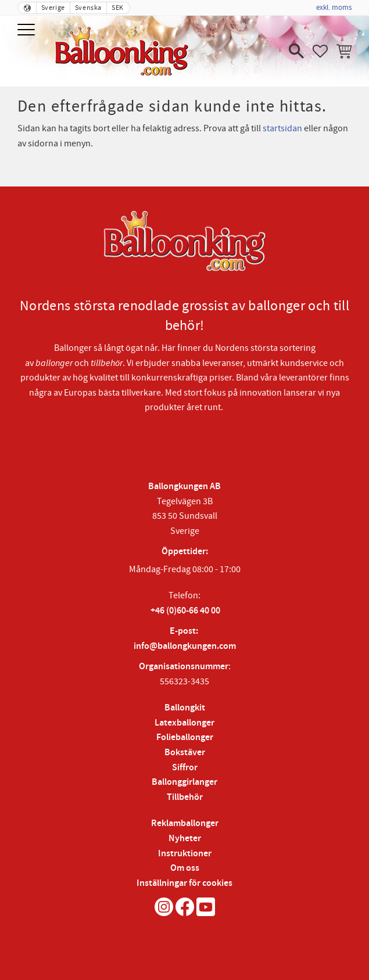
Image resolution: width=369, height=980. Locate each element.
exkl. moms (334, 8)
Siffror (185, 768)
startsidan (282, 128)
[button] (28, 30)
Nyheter (185, 839)
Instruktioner (185, 854)
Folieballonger (185, 737)
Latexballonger (184, 723)
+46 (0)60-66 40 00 (185, 611)
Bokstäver (185, 753)
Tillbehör (185, 797)
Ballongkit (185, 708)
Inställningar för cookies (184, 883)
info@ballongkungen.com (185, 646)
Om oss (185, 868)
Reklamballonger (185, 823)
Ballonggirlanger (184, 782)
